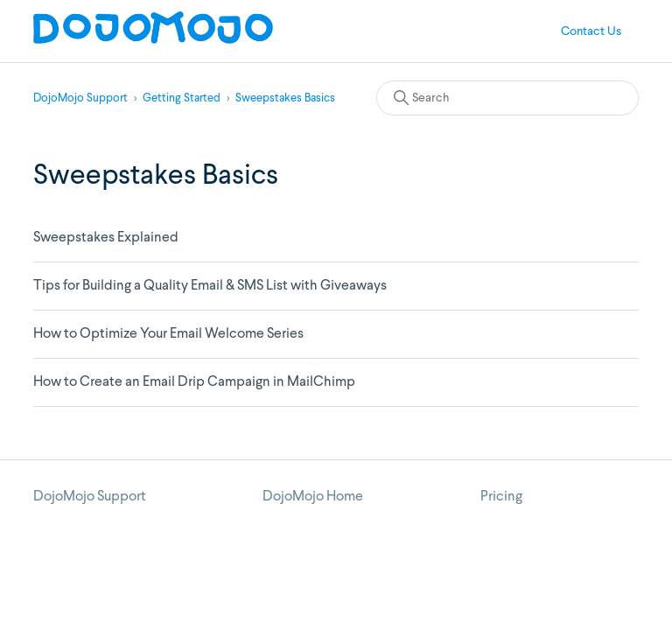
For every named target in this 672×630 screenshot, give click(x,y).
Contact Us (591, 31)
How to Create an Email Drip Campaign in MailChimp (194, 382)
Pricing (501, 497)
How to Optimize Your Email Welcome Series (168, 334)
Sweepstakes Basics (285, 98)
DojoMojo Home (313, 497)
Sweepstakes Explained (106, 238)
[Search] (507, 98)
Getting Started (182, 98)
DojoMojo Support (80, 98)
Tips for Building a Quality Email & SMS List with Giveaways (210, 286)
